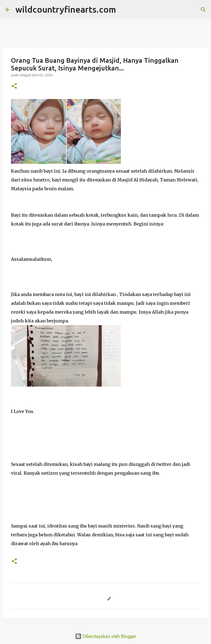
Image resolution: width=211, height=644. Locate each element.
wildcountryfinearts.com (66, 9)
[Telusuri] (124, 10)
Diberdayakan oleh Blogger (106, 636)
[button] (14, 86)
